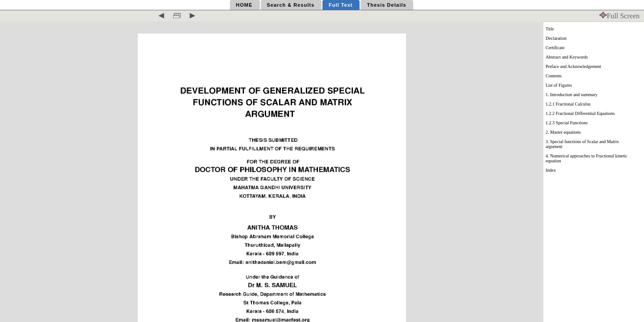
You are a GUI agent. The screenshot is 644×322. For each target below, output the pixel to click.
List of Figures (559, 85)
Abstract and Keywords (567, 57)
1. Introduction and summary (572, 95)
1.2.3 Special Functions (567, 123)
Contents (554, 76)
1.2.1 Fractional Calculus (568, 104)
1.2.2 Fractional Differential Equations (580, 113)
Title (550, 29)
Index (551, 170)
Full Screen (619, 16)
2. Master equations (563, 132)
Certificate (555, 48)
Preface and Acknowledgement (573, 66)
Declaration (556, 38)
